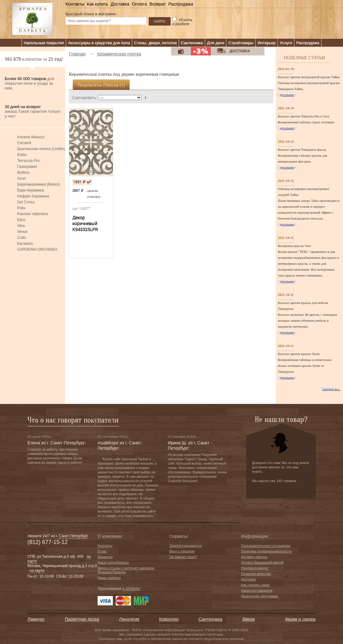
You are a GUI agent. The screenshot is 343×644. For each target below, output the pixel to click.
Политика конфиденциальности (266, 551)
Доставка (120, 4)
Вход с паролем (182, 551)
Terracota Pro (28, 161)
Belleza (23, 173)
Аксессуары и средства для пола (99, 43)
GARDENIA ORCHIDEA (37, 249)
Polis (21, 208)
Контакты (75, 4)
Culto (22, 238)
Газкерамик (27, 167)
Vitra (21, 226)
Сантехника (192, 43)
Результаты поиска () (101, 85)
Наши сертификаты (113, 562)
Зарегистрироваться (186, 546)
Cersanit (24, 143)
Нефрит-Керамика (33, 196)
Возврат (158, 4)
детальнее (287, 95)
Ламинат (36, 619)
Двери (249, 619)
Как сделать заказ (255, 585)
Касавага (25, 244)
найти (160, 21)
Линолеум (129, 619)
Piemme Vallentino (33, 214)
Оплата (139, 4)
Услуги (286, 43)
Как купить (97, 4)
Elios (21, 220)
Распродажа (181, 4)
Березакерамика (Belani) (39, 184)
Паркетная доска (82, 619)
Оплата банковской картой (262, 562)
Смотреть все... (331, 389)
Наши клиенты (109, 578)
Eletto (22, 155)
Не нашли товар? (183, 557)
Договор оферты (254, 557)
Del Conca (26, 202)
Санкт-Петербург (73, 536)
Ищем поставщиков (257, 590)
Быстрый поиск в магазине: (91, 14)
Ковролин (169, 619)
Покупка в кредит (255, 568)
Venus (22, 232)
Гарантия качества (256, 574)
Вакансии (105, 557)
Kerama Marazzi (31, 137)
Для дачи (216, 43)
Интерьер (267, 43)
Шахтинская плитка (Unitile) (41, 149)
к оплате (131, 589)
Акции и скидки (300, 619)
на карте (37, 571)
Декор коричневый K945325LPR (85, 224)
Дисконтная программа (259, 596)
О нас (102, 551)
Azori (21, 178)
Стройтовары (241, 43)
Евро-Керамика (31, 190)
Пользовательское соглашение (266, 546)
